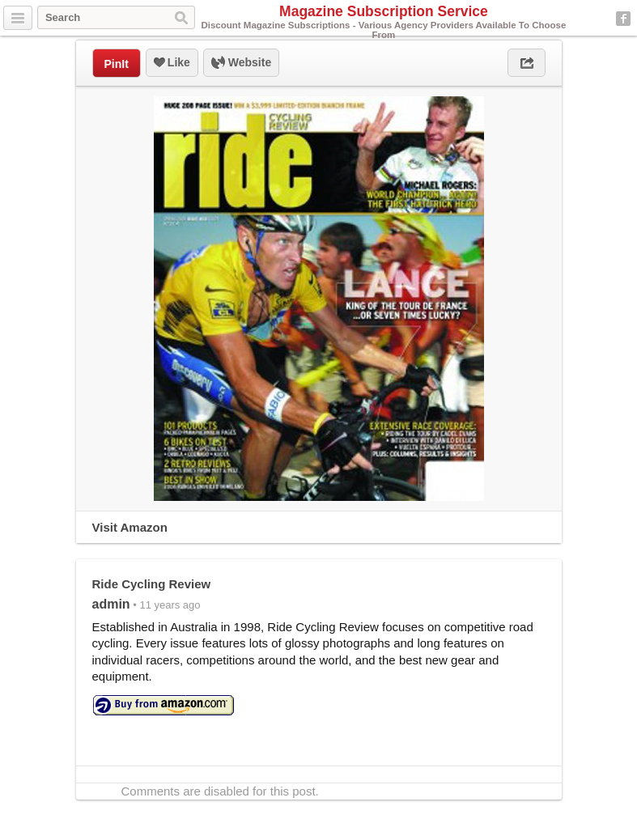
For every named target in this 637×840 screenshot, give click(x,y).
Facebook (623, 19)
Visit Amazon (130, 527)
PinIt (117, 64)
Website (241, 63)
